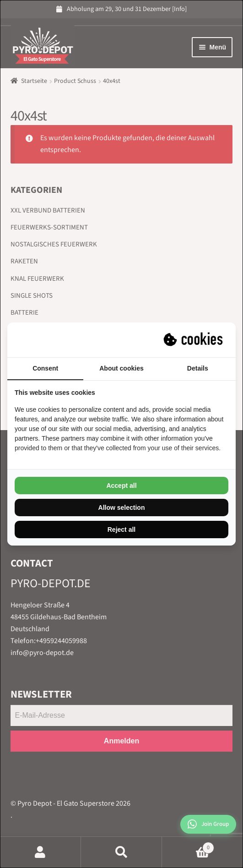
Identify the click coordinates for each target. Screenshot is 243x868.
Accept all (121, 486)
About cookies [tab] (121, 368)
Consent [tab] (45, 368)
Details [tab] (198, 368)
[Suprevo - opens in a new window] (194, 340)
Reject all (121, 530)
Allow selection (122, 508)
